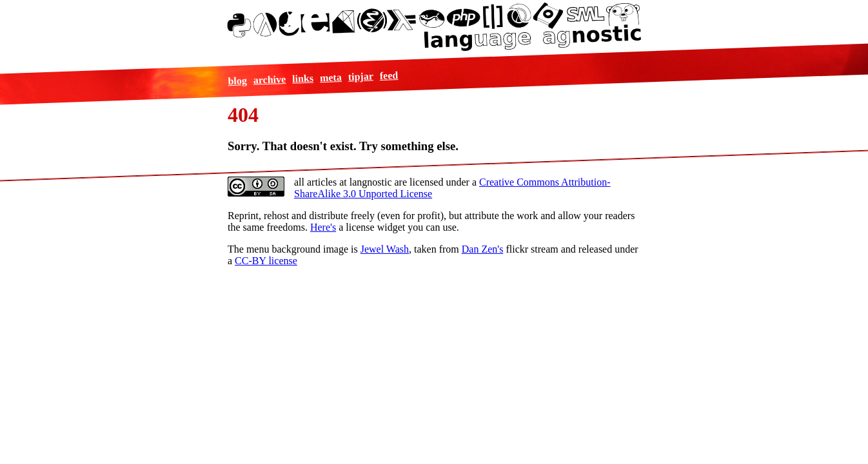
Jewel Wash (385, 249)
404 (243, 115)
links (303, 78)
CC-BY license (266, 261)
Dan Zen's (483, 249)
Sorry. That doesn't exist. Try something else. (343, 146)
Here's (323, 227)
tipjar (360, 76)
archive (269, 80)
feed (389, 75)
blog (237, 81)
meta (330, 77)
